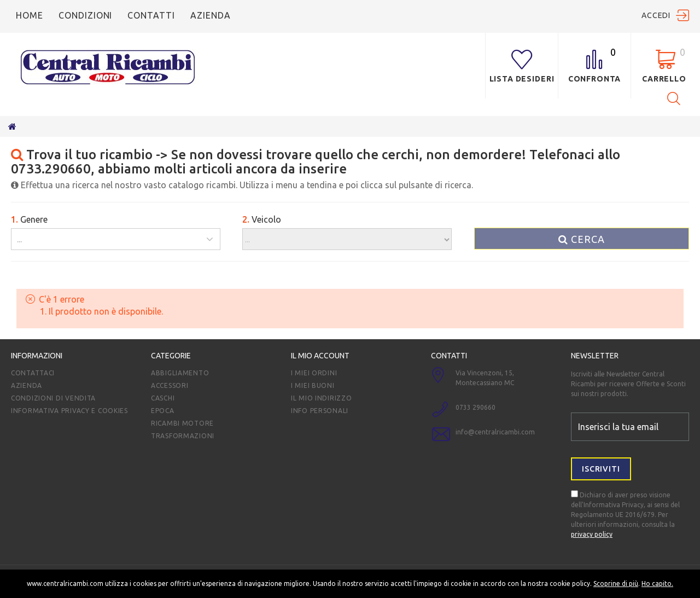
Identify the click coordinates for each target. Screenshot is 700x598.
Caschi (163, 398)
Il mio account (320, 356)
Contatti (151, 15)
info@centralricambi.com (495, 432)
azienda (211, 15)
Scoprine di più (616, 584)
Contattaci (33, 373)
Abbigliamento (180, 373)
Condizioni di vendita (53, 398)
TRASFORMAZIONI (183, 436)
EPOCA (163, 411)
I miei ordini (314, 373)
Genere (29, 219)
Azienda (27, 385)
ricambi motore (182, 423)
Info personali (320, 411)
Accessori (170, 385)
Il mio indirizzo (322, 398)
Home (30, 15)
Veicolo (262, 219)
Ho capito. (657, 584)
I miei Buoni (313, 385)
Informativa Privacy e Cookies (69, 411)
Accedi (656, 15)
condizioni (86, 15)
